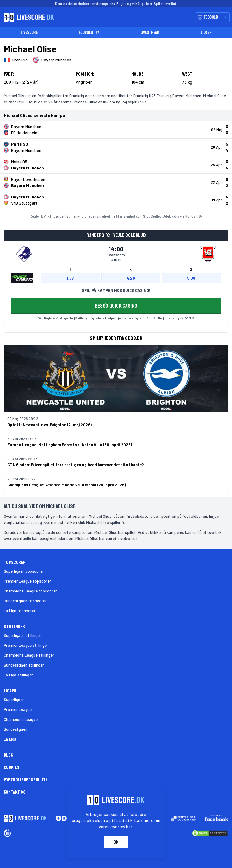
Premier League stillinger (26, 645)
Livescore (29, 33)
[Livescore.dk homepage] (27, 17)
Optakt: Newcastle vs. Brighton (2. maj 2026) (50, 425)
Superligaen (14, 700)
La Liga (10, 739)
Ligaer (206, 33)
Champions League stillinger (29, 655)
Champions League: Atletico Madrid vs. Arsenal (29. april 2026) (67, 485)
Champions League (21, 719)
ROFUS (190, 216)
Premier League (18, 709)
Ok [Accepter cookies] (116, 842)
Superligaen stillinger (22, 635)
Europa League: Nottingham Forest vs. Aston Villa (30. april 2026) (70, 445)
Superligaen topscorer (24, 571)
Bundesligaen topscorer (25, 601)
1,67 (70, 278)
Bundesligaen (16, 729)
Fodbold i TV (89, 33)
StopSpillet (152, 216)
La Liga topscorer (20, 611)
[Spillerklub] (52, 60)
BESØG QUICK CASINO (116, 306)
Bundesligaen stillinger (24, 665)
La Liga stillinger (18, 675)
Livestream (150, 33)
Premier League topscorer (27, 581)
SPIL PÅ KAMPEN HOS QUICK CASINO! (116, 290)
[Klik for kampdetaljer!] (116, 130)
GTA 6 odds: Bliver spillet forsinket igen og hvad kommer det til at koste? (76, 465)
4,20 (131, 278)
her (129, 826)
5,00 (191, 278)
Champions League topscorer (30, 591)
